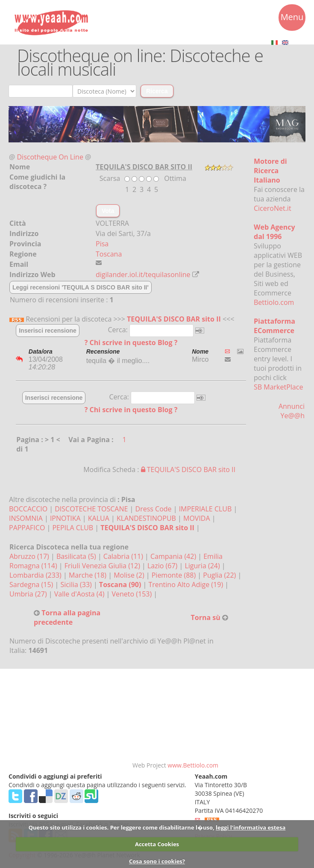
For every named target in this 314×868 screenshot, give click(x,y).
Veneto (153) (133, 594)
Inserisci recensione (48, 331)
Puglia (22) (220, 575)
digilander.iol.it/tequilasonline (143, 275)
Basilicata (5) (77, 556)
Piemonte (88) (175, 575)
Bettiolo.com (274, 302)
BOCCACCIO (28, 509)
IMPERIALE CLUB (205, 509)
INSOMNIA (26, 518)
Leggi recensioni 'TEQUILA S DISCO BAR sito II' (81, 287)
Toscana (109, 254)
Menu (292, 18)
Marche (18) (88, 575)
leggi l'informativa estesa (251, 827)
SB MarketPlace (278, 387)
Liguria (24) (203, 566)
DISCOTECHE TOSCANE (91, 509)
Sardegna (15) (32, 585)
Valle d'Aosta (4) (80, 594)
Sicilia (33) (77, 585)
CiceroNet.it (273, 208)
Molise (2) (130, 575)
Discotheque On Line (50, 157)
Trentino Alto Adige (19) (186, 585)
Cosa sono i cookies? (157, 861)
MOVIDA (197, 518)
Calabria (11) (124, 556)
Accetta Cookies (157, 844)
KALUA (99, 518)
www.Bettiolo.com (193, 765)
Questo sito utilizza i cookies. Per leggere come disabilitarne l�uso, (122, 827)
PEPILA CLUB (73, 528)
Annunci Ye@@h (292, 411)
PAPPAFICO (27, 528)
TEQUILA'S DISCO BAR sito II (174, 319)
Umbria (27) (29, 594)
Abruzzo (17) (30, 556)
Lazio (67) (163, 566)
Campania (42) (174, 556)
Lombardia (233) (36, 575)
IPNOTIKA (65, 518)
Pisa (102, 244)
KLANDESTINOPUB (146, 518)
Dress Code (154, 509)
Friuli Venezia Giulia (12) (103, 566)
